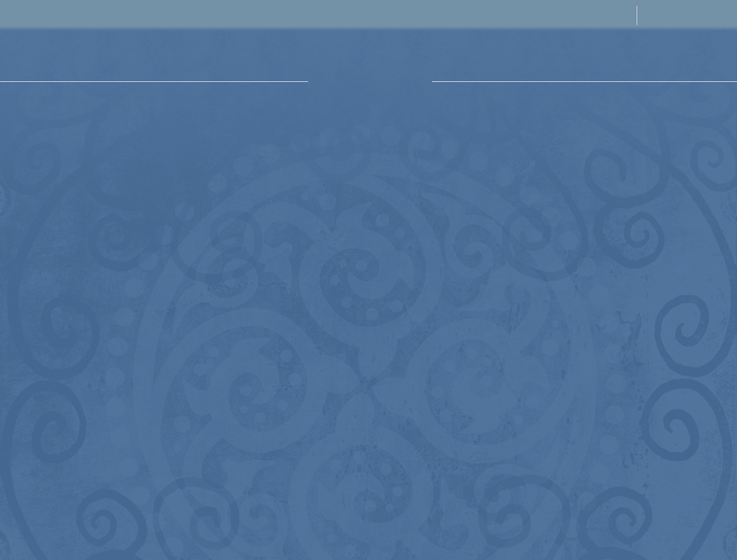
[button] (23, 55)
